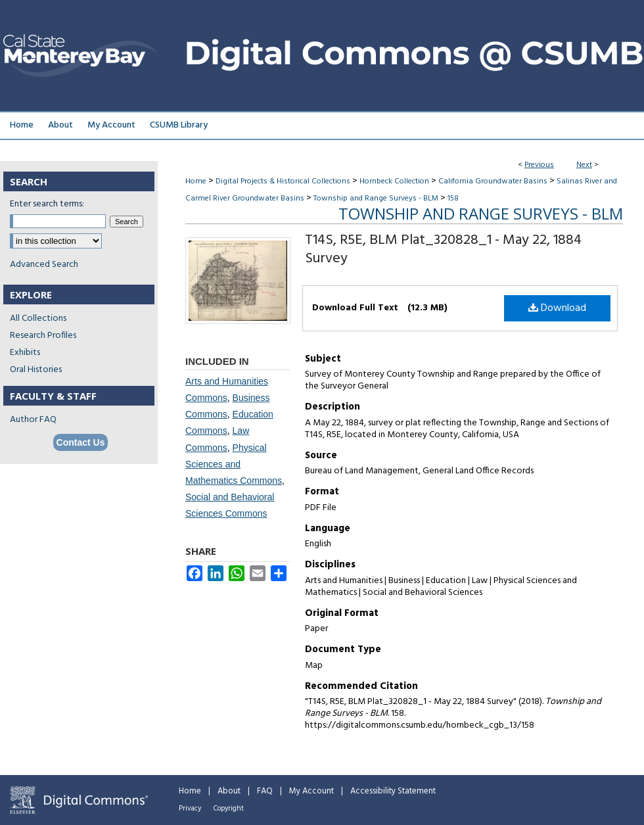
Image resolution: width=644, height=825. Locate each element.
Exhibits (25, 353)
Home (196, 181)
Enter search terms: (47, 204)
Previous (539, 165)
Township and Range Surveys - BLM (376, 199)
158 (453, 199)
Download (557, 308)
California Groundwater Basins (493, 181)
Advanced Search (44, 265)
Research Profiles (43, 336)
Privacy (190, 809)
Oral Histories (36, 370)
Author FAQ (33, 420)
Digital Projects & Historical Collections (283, 181)
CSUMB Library (179, 125)
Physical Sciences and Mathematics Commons (234, 464)
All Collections (38, 318)
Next (584, 165)
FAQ (265, 791)
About (229, 791)
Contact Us (81, 442)
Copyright (229, 809)
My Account (311, 791)
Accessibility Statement (393, 791)
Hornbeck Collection (394, 181)
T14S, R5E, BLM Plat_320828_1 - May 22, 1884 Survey (443, 249)
